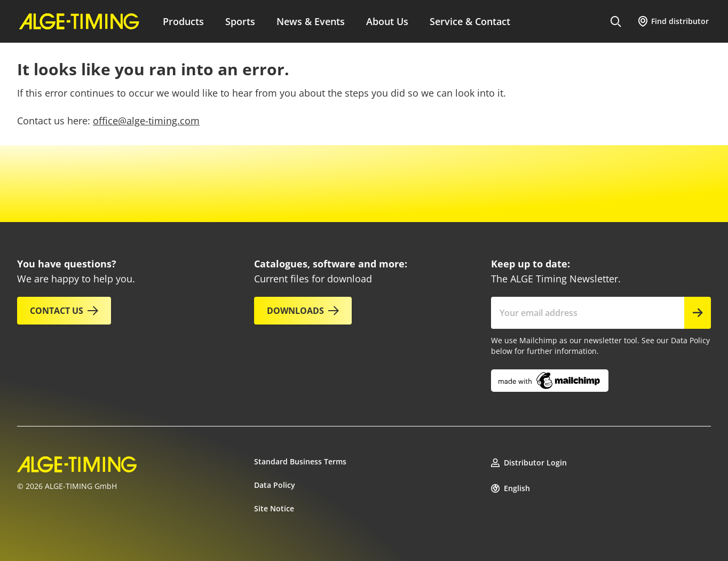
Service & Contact (470, 21)
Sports (240, 21)
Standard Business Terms (300, 461)
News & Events (311, 21)
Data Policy (275, 485)
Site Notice (274, 508)
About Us (387, 21)
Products (183, 21)
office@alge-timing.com (146, 121)
